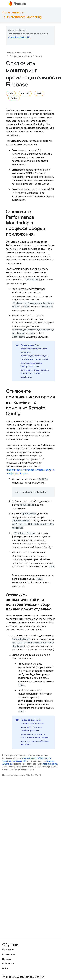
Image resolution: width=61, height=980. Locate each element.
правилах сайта (50, 764)
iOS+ (11, 93)
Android (25, 93)
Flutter (14, 98)
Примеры (7, 959)
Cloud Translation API (19, 37)
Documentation (13, 12)
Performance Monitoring (24, 17)
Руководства (8, 950)
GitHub (6, 968)
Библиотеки (8, 964)
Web (39, 93)
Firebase (10, 53)
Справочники (9, 954)
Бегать (39, 56)
